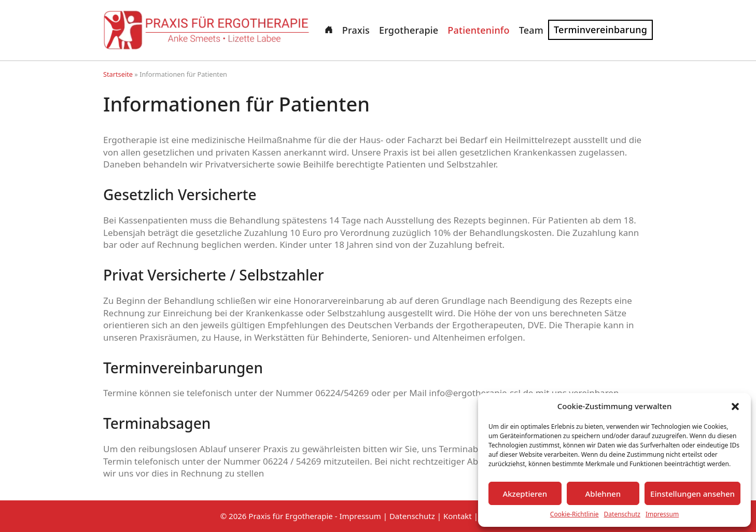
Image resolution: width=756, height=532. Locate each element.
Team (531, 30)
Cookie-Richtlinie (575, 514)
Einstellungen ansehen (692, 494)
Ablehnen (603, 494)
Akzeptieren (525, 494)
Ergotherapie (409, 30)
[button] (735, 407)
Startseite (118, 74)
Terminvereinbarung (600, 30)
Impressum (662, 514)
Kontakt (458, 516)
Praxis (356, 30)
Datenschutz (622, 514)
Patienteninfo (478, 30)
